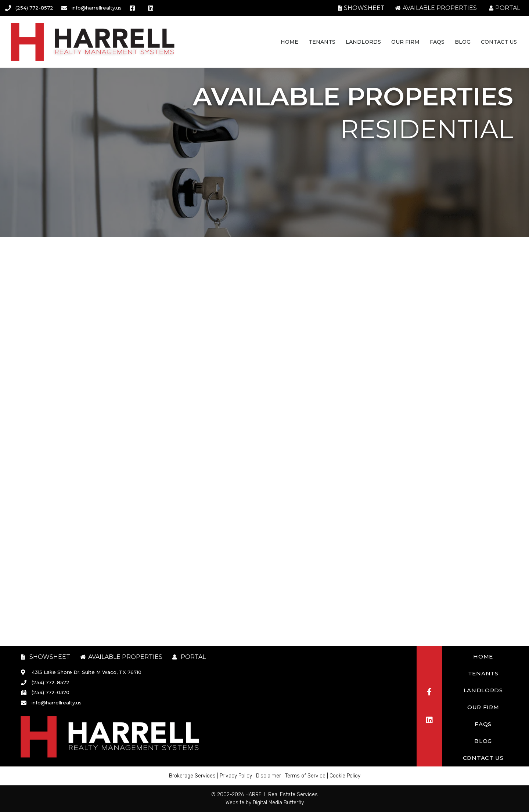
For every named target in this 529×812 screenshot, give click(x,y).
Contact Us (499, 42)
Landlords (363, 42)
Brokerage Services (192, 776)
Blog (463, 42)
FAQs (437, 42)
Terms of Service (305, 776)
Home (289, 42)
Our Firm (405, 42)
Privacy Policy (236, 776)
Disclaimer (269, 776)
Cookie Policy (345, 776)
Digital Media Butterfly (278, 803)
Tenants (322, 42)
